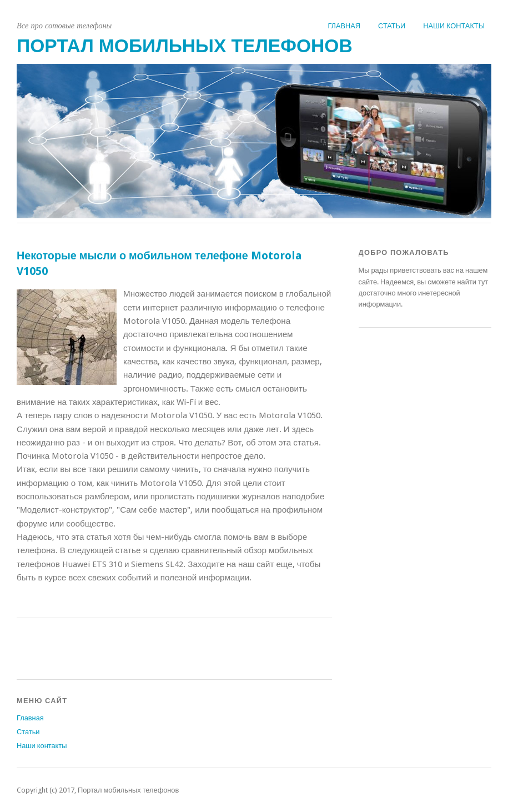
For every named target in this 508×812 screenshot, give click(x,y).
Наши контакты (454, 26)
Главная (344, 26)
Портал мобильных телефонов (185, 46)
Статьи (392, 26)
